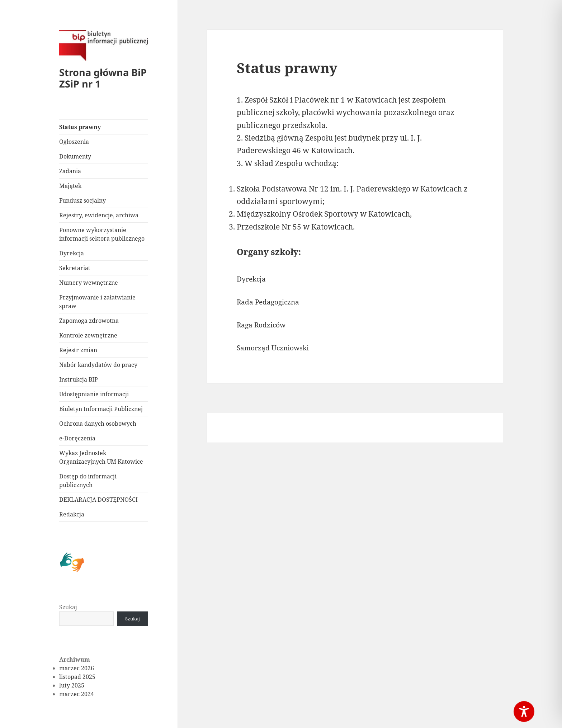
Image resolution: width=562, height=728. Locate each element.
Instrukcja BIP (79, 379)
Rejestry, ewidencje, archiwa (99, 215)
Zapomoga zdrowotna (89, 321)
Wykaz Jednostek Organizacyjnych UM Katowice (101, 457)
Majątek (70, 186)
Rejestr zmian (78, 350)
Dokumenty (75, 156)
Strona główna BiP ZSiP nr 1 (103, 78)
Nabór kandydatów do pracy (98, 365)
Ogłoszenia (74, 142)
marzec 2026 (77, 668)
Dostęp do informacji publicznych (88, 481)
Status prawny (80, 127)
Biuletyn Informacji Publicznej (101, 409)
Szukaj (68, 607)
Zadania (70, 171)
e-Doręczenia (77, 438)
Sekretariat (75, 268)
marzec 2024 (77, 694)
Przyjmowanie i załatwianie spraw (97, 302)
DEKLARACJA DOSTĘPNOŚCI (98, 500)
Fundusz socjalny (82, 200)
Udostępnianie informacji (94, 394)
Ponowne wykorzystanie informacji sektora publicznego (102, 234)
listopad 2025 (77, 677)
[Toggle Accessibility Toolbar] (524, 712)
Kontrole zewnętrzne (88, 335)
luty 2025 (72, 685)
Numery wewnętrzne (89, 283)
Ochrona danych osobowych (98, 424)
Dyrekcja (72, 253)
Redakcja (72, 514)
